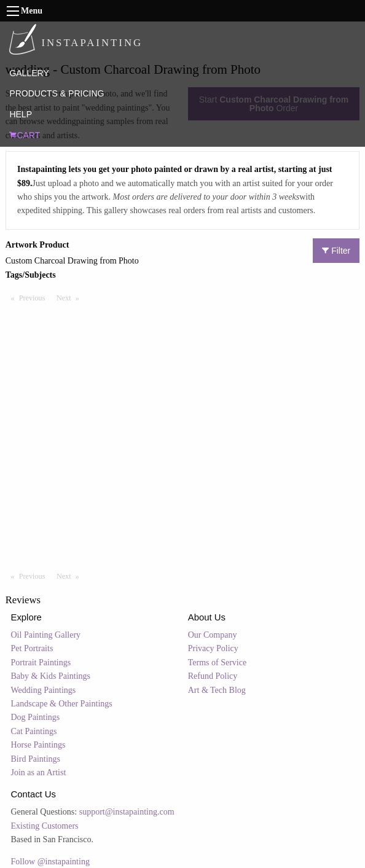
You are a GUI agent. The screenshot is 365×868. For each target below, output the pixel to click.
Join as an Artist (39, 772)
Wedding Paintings (44, 690)
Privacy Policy (213, 648)
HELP (21, 114)
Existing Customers (45, 826)
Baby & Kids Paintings (51, 676)
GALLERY (29, 73)
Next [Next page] (71, 297)
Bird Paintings (36, 759)
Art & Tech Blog (217, 690)
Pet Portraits (32, 648)
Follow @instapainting (50, 862)
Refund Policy (213, 676)
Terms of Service (217, 663)
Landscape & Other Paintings (62, 704)
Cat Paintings (34, 731)
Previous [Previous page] (35, 297)
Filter (336, 251)
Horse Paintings (38, 745)
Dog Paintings (36, 717)
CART (25, 135)
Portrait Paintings (41, 663)
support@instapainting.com (127, 812)
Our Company (213, 635)
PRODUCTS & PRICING (57, 93)
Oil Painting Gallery (46, 635)
